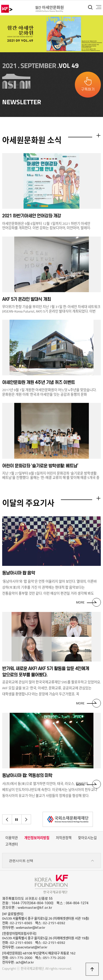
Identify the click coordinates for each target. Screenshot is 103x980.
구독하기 (88, 90)
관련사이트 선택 (52, 861)
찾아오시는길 (87, 838)
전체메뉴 (99, 7)
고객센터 (12, 844)
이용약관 (12, 838)
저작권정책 (64, 838)
